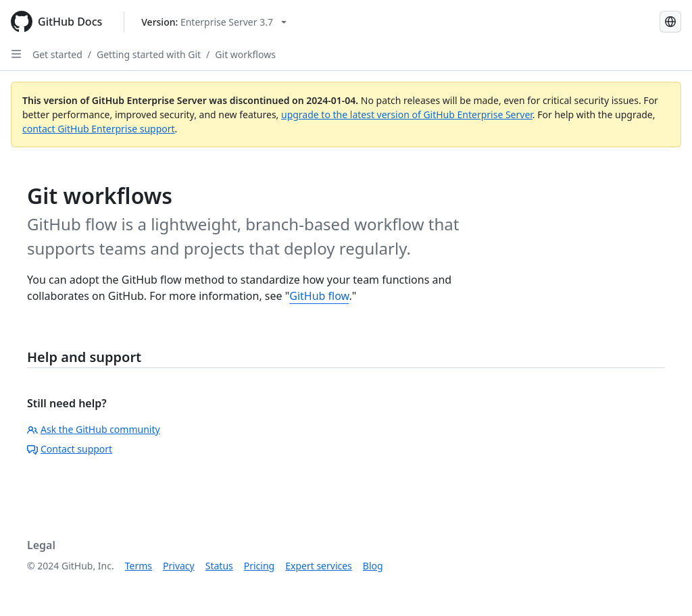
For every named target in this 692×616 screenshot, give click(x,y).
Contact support (70, 449)
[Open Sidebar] (16, 54)
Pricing (259, 566)
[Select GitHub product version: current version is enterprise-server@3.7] (214, 22)
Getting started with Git (149, 54)
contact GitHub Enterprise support (99, 129)
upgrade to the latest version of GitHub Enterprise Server (407, 114)
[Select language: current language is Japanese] (670, 22)
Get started (57, 54)
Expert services (319, 566)
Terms (139, 566)
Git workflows (245, 54)
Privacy (179, 566)
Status (219, 566)
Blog (373, 566)
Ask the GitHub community (94, 429)
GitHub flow (319, 296)
